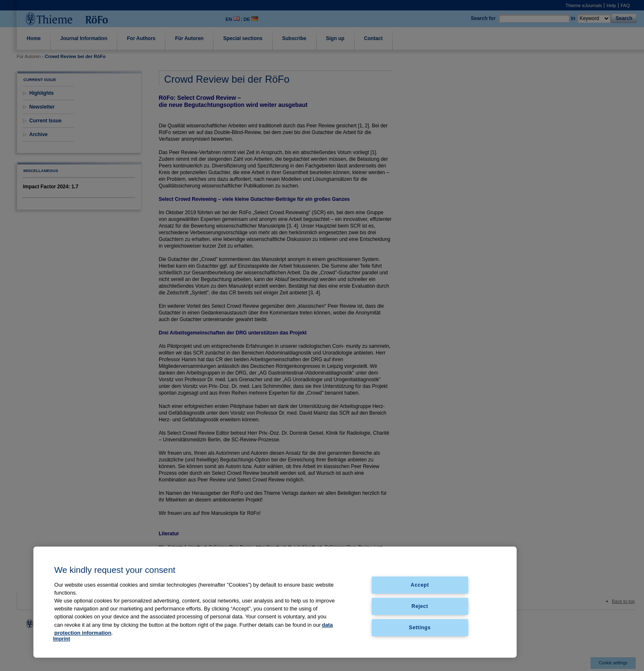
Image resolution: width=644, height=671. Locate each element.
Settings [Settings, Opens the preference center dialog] (420, 627)
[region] (275, 602)
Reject (420, 606)
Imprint (62, 639)
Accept (420, 585)
